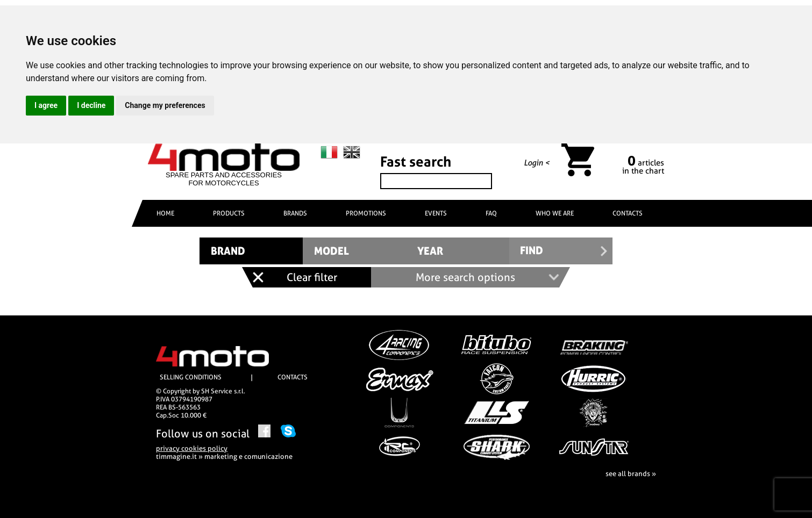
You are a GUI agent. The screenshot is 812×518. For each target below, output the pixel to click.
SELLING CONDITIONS (191, 377)
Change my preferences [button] (165, 105)
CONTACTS (628, 213)
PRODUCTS (229, 213)
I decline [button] (91, 105)
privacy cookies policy (192, 448)
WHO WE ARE (555, 213)
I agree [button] (46, 105)
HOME (165, 213)
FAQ (491, 213)
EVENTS (436, 213)
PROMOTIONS (366, 213)
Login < (537, 163)
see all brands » (631, 474)
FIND (532, 251)
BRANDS (295, 213)
